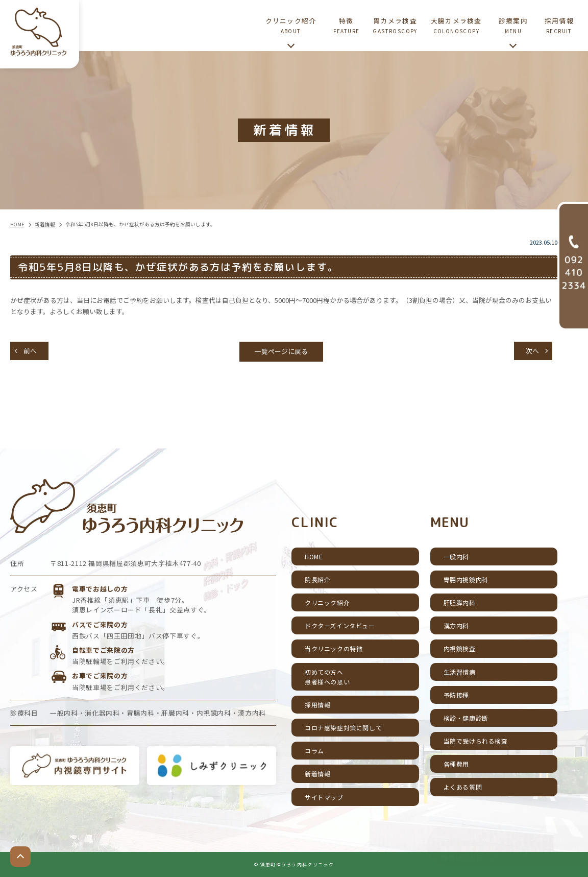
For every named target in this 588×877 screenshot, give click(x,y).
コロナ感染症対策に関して (343, 728)
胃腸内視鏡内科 (466, 579)
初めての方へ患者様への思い (327, 677)
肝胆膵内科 (460, 602)
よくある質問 (463, 787)
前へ (30, 351)
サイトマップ (324, 797)
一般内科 (456, 556)
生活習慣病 (460, 672)
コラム (314, 751)
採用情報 (317, 705)
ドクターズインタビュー (340, 625)
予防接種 (456, 695)
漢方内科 (456, 625)
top (20, 857)
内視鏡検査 (460, 648)
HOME (314, 556)
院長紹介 (317, 579)
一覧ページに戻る (281, 351)
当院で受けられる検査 (476, 741)
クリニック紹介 (327, 602)
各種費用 (456, 764)
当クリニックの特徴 (334, 648)
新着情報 (317, 774)
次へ (532, 351)
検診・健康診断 (466, 718)
